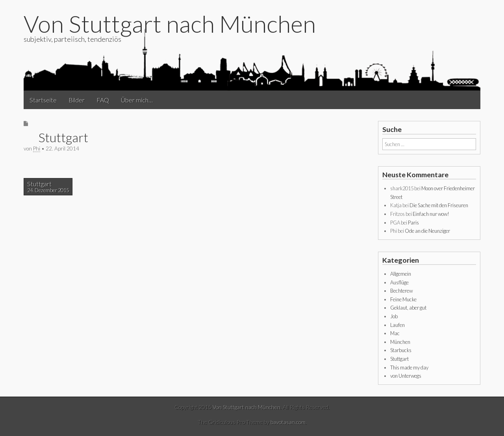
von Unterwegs (406, 376)
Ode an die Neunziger (427, 231)
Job (394, 316)
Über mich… (137, 100)
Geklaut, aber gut (408, 308)
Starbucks (401, 350)
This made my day (409, 367)
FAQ (103, 100)
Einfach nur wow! (431, 214)
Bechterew (401, 291)
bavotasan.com (288, 422)
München (400, 342)
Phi (37, 148)
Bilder (77, 100)
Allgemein (401, 274)
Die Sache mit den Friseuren (439, 205)
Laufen (397, 325)
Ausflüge (399, 282)
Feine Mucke (403, 299)
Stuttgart (48, 187)
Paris (413, 223)
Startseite (43, 100)
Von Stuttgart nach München (170, 24)
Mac (395, 333)
